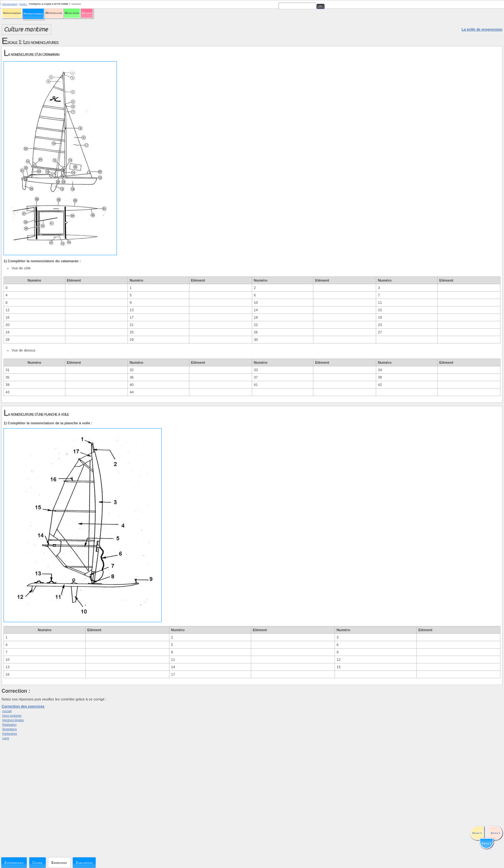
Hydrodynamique (33, 14)
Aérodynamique (12, 13)
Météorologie (54, 13)
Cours (38, 863)
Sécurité (87, 13)
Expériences (14, 863)
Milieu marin (72, 13)
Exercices (59, 863)
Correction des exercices (23, 706)
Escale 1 (24, 4)
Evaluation (84, 863)
